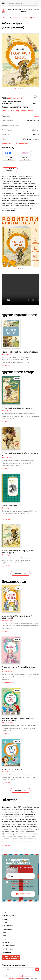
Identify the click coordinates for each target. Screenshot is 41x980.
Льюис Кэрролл (7, 772)
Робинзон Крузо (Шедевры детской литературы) (18, 552)
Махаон (37, 9)
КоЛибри (29, 9)
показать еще (21, 573)
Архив (4, 936)
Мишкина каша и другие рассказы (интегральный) (18, 719)
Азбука (10, 9)
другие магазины (25, 158)
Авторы (4, 923)
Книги (24, 12)
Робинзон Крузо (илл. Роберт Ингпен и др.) (20, 454)
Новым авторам (7, 926)
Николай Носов (7, 620)
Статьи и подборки (9, 916)
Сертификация (7, 949)
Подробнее (8, 365)
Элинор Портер (7, 671)
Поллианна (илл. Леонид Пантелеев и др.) (19, 668)
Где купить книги (8, 946)
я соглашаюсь (29, 976)
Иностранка (19, 9)
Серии (4, 933)
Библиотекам (7, 929)
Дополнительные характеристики (15, 144)
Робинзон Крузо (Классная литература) (20, 352)
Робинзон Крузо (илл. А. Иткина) (17, 408)
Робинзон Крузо (9, 506)
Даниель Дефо (15, 98)
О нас (4, 939)
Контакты (5, 942)
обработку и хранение (15, 978)
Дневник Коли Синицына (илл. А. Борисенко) (17, 617)
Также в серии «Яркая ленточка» (17, 110)
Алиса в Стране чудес (12, 770)
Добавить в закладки (10, 170)
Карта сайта (6, 952)
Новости (5, 919)
